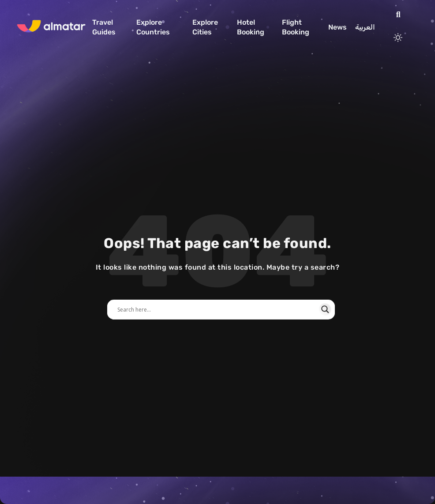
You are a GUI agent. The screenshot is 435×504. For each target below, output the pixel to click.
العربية (365, 27)
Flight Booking (296, 27)
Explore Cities (205, 27)
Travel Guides (104, 27)
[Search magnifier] (325, 309)
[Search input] (217, 309)
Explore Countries (153, 27)
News (337, 27)
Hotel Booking (251, 27)
